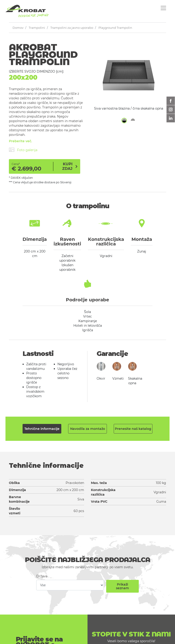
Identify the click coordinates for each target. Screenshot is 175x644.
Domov (18, 28)
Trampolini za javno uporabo (72, 28)
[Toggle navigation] (163, 8)
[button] (124, 121)
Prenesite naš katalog (133, 429)
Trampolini (37, 28)
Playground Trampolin (115, 28)
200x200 (23, 77)
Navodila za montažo (88, 429)
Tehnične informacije (42, 429)
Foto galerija (27, 150)
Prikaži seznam (122, 586)
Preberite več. (20, 141)
